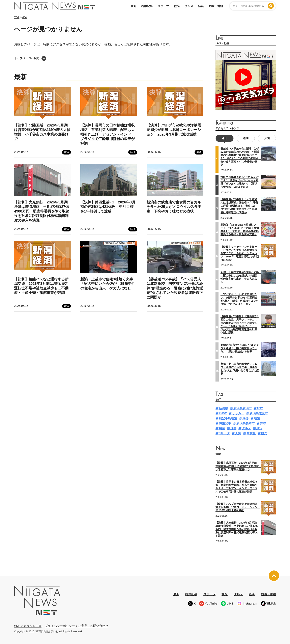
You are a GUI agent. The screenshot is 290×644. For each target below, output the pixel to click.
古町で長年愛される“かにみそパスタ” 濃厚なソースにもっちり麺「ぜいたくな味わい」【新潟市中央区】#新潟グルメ (240, 182)
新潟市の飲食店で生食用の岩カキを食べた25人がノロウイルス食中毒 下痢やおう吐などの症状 (174, 207)
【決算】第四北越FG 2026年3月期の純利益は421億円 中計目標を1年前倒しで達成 (108, 207)
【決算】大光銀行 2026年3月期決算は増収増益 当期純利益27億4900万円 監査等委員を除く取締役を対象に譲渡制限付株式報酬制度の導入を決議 (42, 211)
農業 (222, 428)
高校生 (251, 433)
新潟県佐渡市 (259, 413)
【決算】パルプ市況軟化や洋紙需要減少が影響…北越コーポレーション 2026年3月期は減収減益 (174, 130)
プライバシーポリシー (60, 626)
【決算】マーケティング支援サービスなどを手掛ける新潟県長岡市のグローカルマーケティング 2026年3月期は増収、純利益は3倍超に (240, 253)
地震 (257, 418)
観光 (177, 6)
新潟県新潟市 (242, 408)
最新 (133, 6)
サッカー (238, 413)
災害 (233, 428)
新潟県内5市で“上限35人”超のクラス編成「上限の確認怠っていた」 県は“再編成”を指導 (240, 348)
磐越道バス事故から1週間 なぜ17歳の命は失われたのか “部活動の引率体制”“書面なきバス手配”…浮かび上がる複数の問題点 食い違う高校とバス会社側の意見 (241, 157)
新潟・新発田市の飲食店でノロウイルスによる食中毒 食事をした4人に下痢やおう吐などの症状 (240, 369)
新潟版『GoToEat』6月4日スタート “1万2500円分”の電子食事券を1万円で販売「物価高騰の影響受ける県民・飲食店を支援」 (240, 230)
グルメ (189, 6)
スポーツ (163, 6)
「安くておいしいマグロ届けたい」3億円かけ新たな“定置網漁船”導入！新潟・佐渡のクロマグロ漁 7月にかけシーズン (240, 299)
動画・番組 (216, 6)
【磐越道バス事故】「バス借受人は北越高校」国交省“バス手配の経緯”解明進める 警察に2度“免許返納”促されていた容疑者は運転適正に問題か (175, 288)
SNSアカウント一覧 (28, 626)
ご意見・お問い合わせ (93, 626)
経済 (201, 6)
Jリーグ (224, 433)
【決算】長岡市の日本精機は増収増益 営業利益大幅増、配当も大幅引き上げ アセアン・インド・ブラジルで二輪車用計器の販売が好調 (108, 134)
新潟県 (223, 408)
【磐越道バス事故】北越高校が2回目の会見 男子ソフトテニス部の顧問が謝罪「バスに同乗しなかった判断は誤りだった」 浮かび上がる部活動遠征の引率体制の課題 (240, 325)
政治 (259, 428)
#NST (223, 413)
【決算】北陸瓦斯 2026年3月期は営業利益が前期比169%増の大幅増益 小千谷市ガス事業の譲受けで (238, 466)
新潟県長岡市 (245, 423)
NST (260, 408)
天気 (238, 433)
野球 (263, 423)
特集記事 (147, 6)
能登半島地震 (228, 418)
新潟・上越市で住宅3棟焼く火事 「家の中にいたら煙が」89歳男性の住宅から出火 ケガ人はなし (109, 284)
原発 (245, 418)
